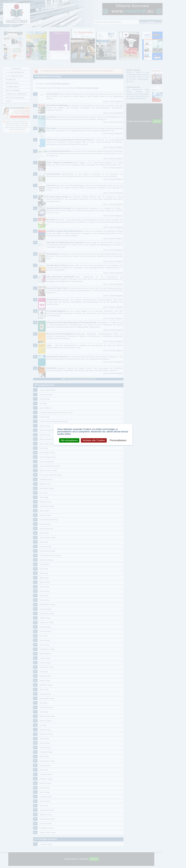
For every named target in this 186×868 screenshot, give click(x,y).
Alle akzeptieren (69, 440)
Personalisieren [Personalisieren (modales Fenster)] (118, 440)
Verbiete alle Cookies (94, 440)
